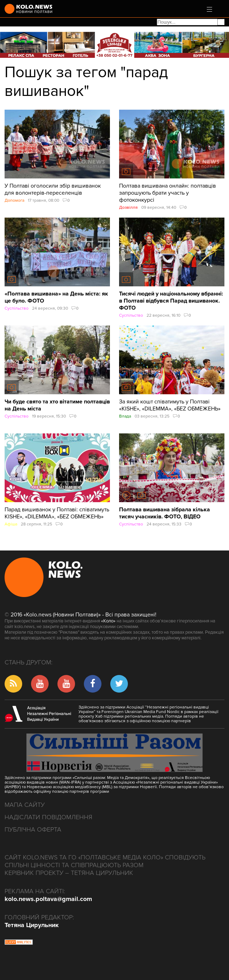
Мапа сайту (25, 805)
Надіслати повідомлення (48, 817)
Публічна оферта (33, 829)
